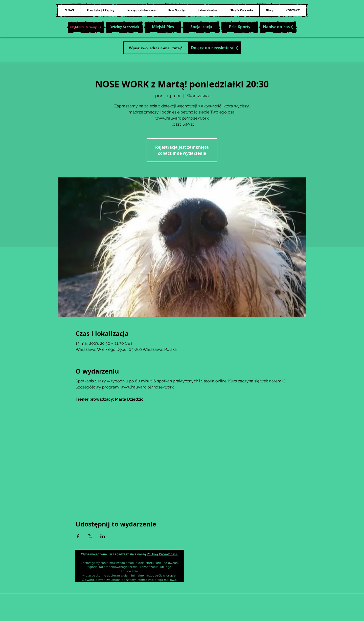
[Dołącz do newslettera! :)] (214, 48)
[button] (86, 27)
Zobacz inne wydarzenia (182, 153)
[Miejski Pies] (163, 27)
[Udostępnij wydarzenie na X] (90, 536)
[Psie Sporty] (240, 27)
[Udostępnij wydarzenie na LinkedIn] (103, 536)
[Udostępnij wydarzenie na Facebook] (78, 536)
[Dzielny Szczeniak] (124, 27)
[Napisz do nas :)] (278, 27)
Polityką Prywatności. (162, 554)
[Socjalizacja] (201, 27)
